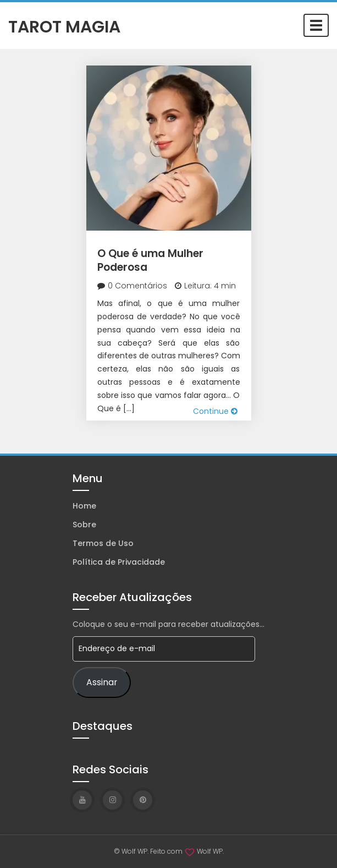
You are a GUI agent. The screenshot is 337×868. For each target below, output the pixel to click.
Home (84, 506)
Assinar (102, 682)
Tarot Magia (64, 26)
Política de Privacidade (119, 562)
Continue (215, 411)
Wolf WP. (210, 851)
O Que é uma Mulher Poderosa (150, 260)
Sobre (84, 525)
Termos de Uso (103, 543)
